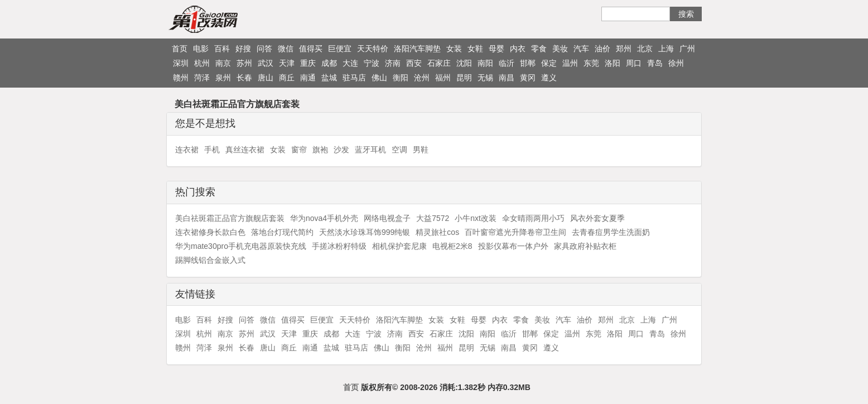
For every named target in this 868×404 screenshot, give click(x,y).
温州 (570, 63)
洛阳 (613, 63)
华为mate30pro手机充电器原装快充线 (241, 246)
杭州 (202, 63)
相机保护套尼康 (399, 246)
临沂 (507, 63)
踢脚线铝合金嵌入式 (210, 260)
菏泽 (202, 78)
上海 (666, 49)
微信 (286, 49)
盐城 (329, 78)
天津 (287, 63)
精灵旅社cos (437, 232)
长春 (244, 78)
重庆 (308, 63)
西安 (414, 63)
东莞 (591, 63)
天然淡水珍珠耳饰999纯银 (365, 232)
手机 (212, 150)
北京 (645, 49)
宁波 (372, 63)
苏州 (244, 63)
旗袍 (320, 150)
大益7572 (433, 218)
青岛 (655, 63)
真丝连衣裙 (245, 150)
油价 (602, 49)
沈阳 (464, 63)
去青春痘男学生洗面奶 (611, 232)
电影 (201, 49)
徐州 (676, 63)
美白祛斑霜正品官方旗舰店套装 (230, 218)
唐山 (266, 78)
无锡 (485, 78)
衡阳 (401, 78)
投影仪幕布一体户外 (513, 246)
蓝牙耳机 (370, 150)
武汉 (266, 63)
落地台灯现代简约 (282, 232)
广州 (687, 49)
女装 (454, 49)
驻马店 (354, 78)
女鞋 (475, 49)
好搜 (243, 49)
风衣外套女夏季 (597, 218)
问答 (264, 49)
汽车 (581, 49)
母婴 (496, 49)
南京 (223, 63)
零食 (539, 49)
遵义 (549, 78)
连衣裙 (187, 150)
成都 (329, 63)
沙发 (341, 150)
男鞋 (421, 150)
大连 (350, 63)
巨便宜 (340, 49)
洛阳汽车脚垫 (417, 49)
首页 (180, 49)
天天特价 (373, 49)
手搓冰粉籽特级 (339, 246)
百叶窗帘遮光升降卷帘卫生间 (515, 232)
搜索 (686, 14)
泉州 (223, 78)
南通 (308, 78)
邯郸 (528, 63)
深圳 (181, 63)
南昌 (507, 78)
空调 (399, 150)
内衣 (518, 49)
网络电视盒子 (387, 218)
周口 (634, 63)
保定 (549, 63)
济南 (393, 63)
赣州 (181, 78)
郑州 (624, 49)
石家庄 (439, 63)
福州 (443, 78)
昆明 (464, 78)
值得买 (311, 49)
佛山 (379, 78)
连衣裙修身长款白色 (210, 232)
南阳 (485, 63)
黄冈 (528, 78)
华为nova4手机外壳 (324, 218)
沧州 (422, 78)
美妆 (560, 49)
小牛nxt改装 (476, 218)
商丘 (287, 78)
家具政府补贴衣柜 (585, 246)
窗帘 (299, 150)
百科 (222, 49)
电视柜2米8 (452, 246)
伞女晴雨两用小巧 (533, 218)
